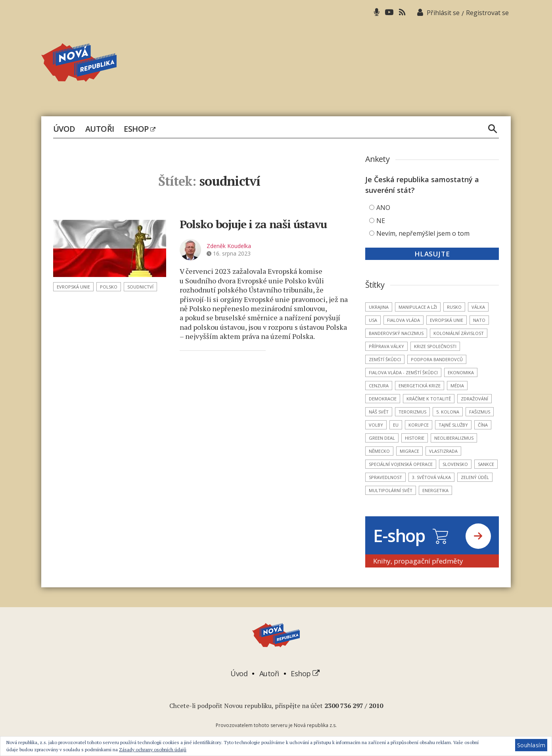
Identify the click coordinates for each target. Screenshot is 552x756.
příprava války (386, 346)
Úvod (64, 129)
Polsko (109, 287)
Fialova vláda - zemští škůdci (403, 372)
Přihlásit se (443, 13)
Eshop (139, 129)
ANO (383, 208)
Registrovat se (487, 13)
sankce (486, 464)
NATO (479, 320)
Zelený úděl (475, 477)
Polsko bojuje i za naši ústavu (253, 224)
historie (415, 438)
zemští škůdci (385, 359)
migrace (409, 451)
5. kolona (448, 412)
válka (478, 307)
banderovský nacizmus (396, 333)
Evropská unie (73, 287)
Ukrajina (379, 307)
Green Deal (382, 438)
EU (396, 425)
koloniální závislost (459, 333)
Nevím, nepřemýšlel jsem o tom (423, 233)
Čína (483, 425)
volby (376, 425)
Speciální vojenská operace (401, 464)
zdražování (474, 399)
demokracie (383, 399)
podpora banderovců (437, 359)
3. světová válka (431, 477)
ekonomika (461, 372)
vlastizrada (443, 451)
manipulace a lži (418, 307)
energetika (435, 490)
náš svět (379, 412)
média (457, 386)
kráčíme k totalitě (429, 399)
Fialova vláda (403, 320)
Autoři (100, 129)
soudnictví (140, 287)
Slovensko (455, 464)
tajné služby (453, 425)
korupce (419, 425)
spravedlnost (385, 477)
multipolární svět (391, 490)
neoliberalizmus (454, 438)
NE (381, 221)
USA (373, 320)
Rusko (454, 307)
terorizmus (412, 412)
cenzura (379, 386)
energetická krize (420, 386)
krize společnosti (435, 346)
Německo (379, 451)
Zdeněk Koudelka (229, 246)
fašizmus (480, 412)
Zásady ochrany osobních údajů (153, 749)
